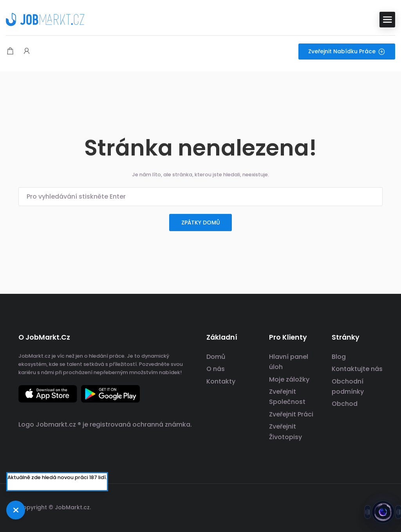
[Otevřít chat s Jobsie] (383, 514)
